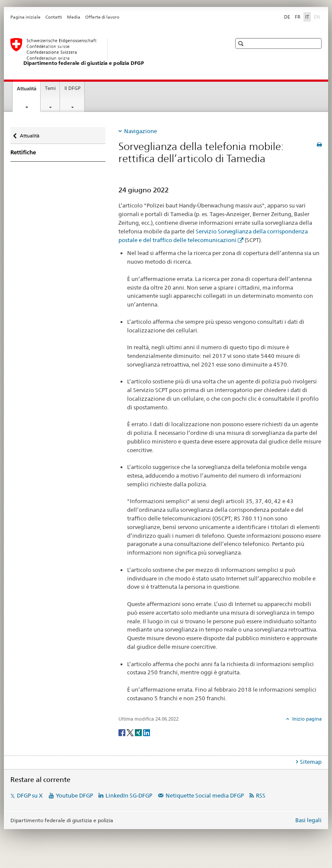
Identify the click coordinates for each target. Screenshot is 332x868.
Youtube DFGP (74, 795)
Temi (50, 88)
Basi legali (308, 820)
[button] (242, 43)
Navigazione (140, 131)
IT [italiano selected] (307, 17)
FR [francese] (298, 17)
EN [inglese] (318, 16)
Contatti (54, 17)
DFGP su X (30, 795)
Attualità (29, 91)
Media (74, 17)
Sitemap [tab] (311, 762)
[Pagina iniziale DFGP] (112, 52)
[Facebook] (123, 732)
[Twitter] (131, 732)
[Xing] (139, 732)
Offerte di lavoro (102, 17)
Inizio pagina (306, 719)
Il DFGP (72, 88)
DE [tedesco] (287, 17)
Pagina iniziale (26, 17)
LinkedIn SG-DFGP (129, 795)
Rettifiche (23, 152)
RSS (261, 795)
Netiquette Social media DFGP (205, 795)
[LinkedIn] (147, 732)
